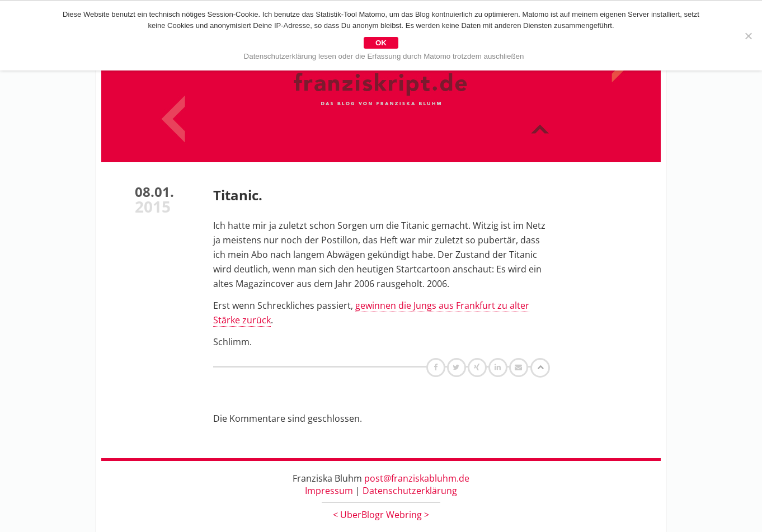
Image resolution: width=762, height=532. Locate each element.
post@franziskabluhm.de (417, 478)
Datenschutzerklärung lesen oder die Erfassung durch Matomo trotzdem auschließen (384, 56)
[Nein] (748, 36)
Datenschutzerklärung (410, 491)
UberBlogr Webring (381, 515)
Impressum (329, 491)
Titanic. (238, 195)
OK (381, 43)
